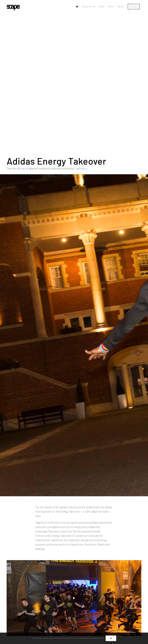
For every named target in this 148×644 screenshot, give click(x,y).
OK (111, 638)
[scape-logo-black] (13, 7)
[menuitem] (77, 7)
